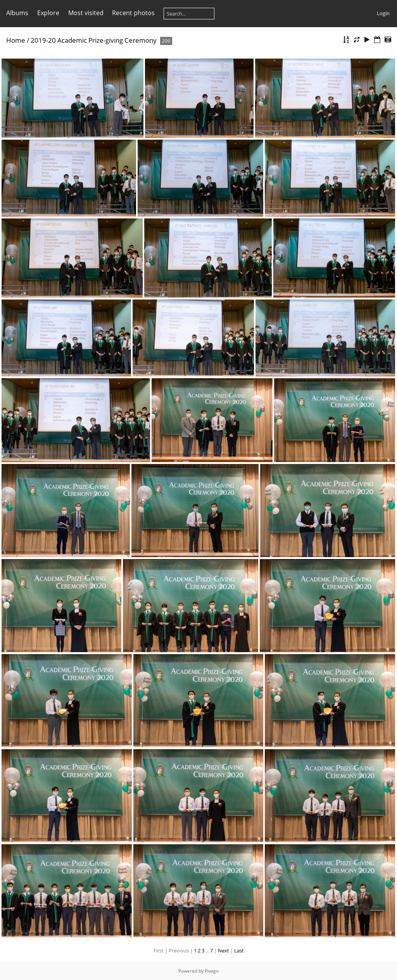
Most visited (86, 13)
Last (239, 951)
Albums (17, 13)
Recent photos (133, 13)
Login (383, 13)
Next (224, 951)
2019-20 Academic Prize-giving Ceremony (94, 40)
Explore (48, 13)
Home (16, 40)
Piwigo (212, 971)
